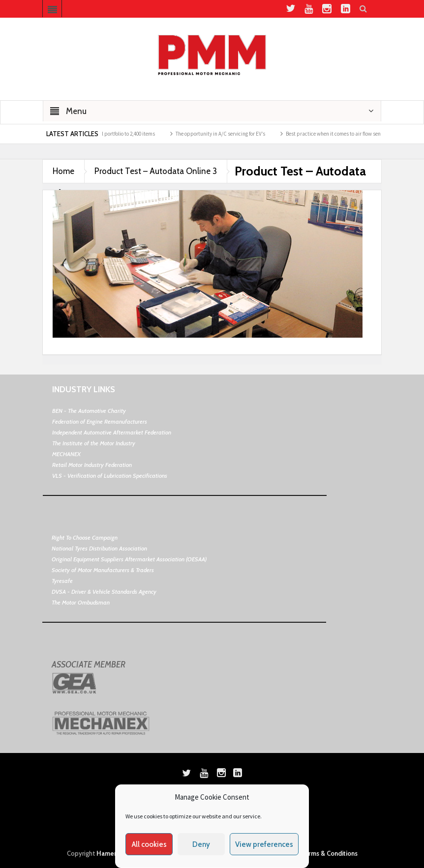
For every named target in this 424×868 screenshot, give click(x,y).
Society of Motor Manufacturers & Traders (103, 570)
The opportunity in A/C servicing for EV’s (224, 134)
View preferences (264, 844)
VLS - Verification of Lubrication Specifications (110, 476)
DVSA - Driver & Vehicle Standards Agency (104, 592)
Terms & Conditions (329, 853)
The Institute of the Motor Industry (94, 443)
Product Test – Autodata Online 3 (156, 171)
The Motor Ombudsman (81, 602)
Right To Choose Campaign (85, 537)
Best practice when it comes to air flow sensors (342, 134)
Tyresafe (62, 581)
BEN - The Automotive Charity (89, 411)
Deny (201, 844)
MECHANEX (66, 454)
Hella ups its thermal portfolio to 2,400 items (109, 134)
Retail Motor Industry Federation (92, 465)
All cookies (149, 844)
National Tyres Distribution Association (99, 548)
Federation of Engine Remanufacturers (100, 421)
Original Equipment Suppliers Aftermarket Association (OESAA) (129, 559)
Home (63, 171)
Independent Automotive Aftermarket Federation (112, 432)
